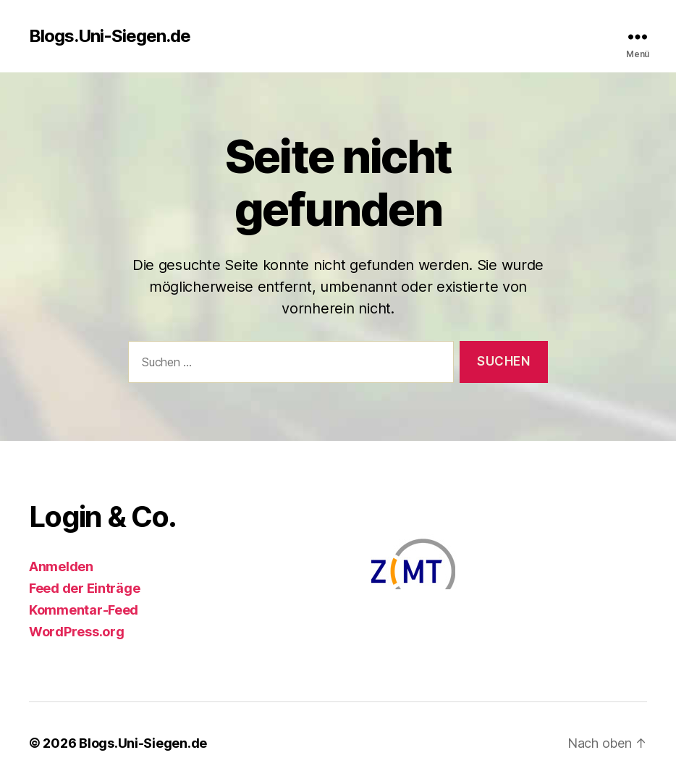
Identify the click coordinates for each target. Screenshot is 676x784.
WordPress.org (77, 632)
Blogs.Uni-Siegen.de (110, 36)
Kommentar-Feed (84, 610)
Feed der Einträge (84, 588)
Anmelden (61, 566)
